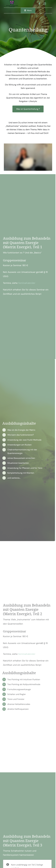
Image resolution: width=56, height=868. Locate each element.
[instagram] (45, 4)
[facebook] (40, 4)
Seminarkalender (25, 283)
